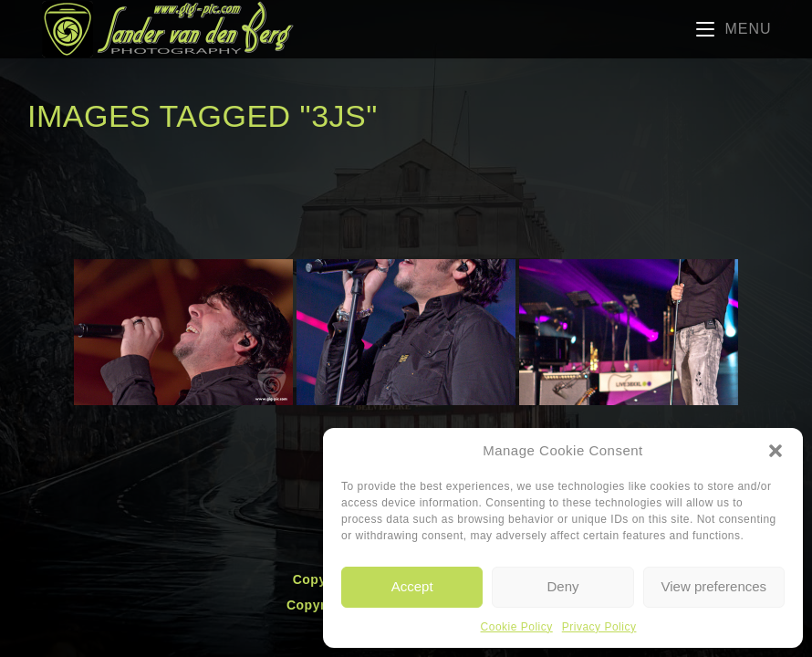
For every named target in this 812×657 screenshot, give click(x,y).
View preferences (714, 586)
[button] (776, 451)
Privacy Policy (599, 627)
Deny (562, 586)
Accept (412, 586)
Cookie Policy (517, 627)
